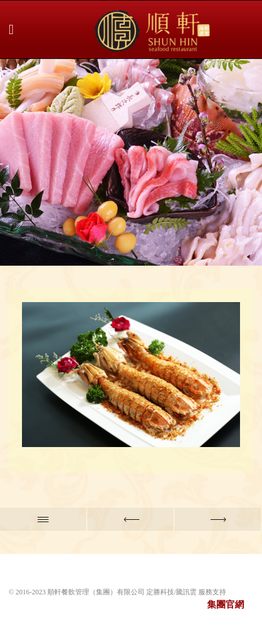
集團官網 (226, 604)
